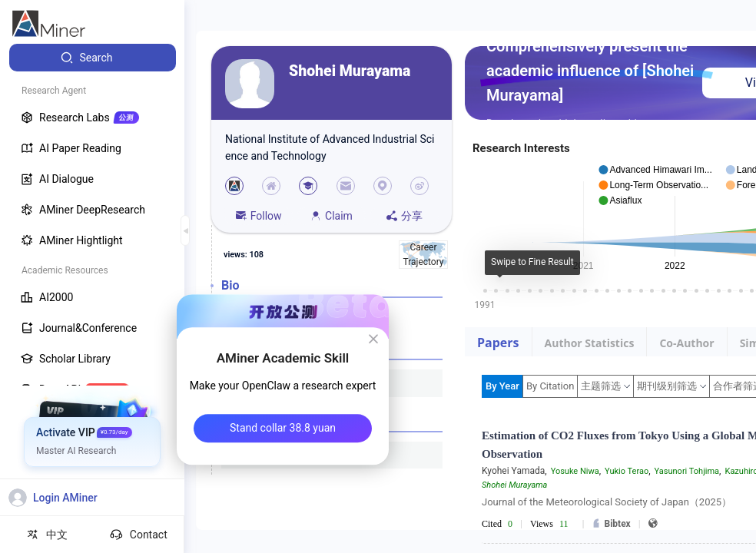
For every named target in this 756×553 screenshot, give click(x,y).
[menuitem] (93, 58)
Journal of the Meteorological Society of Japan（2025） (607, 502)
